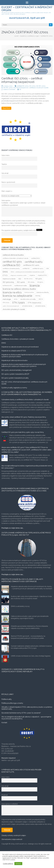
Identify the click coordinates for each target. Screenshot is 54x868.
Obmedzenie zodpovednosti (12, 839)
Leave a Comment (9, 89)
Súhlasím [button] (18, 864)
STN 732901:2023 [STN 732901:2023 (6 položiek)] (34, 303)
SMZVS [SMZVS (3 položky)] (41, 299)
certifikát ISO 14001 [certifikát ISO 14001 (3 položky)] (38, 268)
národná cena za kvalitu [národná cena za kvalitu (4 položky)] (28, 299)
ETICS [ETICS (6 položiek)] (5, 275)
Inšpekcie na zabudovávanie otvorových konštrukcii (20, 347)
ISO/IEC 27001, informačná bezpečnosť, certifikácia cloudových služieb (26, 88)
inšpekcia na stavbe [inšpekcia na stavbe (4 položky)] (9, 279)
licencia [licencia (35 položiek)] (35, 285)
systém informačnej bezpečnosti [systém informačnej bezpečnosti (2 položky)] (11, 306)
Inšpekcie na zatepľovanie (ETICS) (14, 351)
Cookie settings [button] (8, 864)
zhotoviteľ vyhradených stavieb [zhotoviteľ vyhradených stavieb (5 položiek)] (14, 309)
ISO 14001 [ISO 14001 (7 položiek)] (21, 282)
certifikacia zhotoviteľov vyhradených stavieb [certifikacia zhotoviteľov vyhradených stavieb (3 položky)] (15, 258)
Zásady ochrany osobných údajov (14, 835)
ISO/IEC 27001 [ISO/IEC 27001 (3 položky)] (28, 279)
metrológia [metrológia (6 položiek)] (7, 299)
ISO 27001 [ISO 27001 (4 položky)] (31, 282)
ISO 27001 (32, 86)
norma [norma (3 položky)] (16, 299)
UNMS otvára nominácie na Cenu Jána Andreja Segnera (31, 656)
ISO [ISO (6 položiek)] (20, 279)
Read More (6, 108)
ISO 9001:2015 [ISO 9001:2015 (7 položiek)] (8, 282)
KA (20, 89)
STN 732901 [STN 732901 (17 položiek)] (19, 303)
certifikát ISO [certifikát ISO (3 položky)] (26, 268)
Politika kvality (7, 699)
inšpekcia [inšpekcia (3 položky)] (32, 275)
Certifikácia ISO (7, 335)
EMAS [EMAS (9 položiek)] (5, 272)
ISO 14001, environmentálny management (17, 370)
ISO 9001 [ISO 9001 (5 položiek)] (39, 279)
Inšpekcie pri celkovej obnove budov (15, 360)
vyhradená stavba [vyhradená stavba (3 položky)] (27, 306)
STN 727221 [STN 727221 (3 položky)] (6, 303)
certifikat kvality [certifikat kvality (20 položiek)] (34, 262)
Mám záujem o (7, 191)
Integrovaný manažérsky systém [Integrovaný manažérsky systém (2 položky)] (19, 275)
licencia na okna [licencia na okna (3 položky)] (29, 292)
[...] (12, 412)
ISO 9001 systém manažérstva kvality (15, 378)
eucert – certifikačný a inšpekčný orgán (27, 9)
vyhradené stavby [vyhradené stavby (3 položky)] (40, 306)
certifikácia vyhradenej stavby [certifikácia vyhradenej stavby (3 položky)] (11, 268)
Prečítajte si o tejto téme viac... (13, 528)
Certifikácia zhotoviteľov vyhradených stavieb (18, 339)
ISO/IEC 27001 (41, 86)
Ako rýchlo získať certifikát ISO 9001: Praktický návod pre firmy (24, 417)
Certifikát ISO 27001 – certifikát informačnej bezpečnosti (22, 80)
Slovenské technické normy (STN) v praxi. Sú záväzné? (21, 713)
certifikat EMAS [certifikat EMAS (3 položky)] (35, 258)
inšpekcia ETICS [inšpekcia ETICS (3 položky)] (42, 275)
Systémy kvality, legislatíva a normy (14, 388)
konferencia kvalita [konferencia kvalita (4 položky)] (21, 286)
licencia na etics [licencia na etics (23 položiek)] (12, 292)
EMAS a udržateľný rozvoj (20, 606)
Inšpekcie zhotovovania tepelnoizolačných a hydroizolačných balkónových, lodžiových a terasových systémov (24, 365)
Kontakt (4, 723)
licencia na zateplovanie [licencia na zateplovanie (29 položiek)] (17, 296)
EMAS (4, 343)
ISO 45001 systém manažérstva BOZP (15, 374)
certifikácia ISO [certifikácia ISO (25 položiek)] (11, 265)
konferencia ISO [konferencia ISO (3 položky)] (7, 286)
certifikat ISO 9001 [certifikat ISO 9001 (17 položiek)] (12, 262)
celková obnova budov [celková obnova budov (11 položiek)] (13, 255)
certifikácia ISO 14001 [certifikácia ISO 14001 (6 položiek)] (31, 265)
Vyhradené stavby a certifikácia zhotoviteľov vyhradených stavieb (25, 400)
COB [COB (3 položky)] (47, 268)
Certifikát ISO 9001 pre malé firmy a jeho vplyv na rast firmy (23, 432)
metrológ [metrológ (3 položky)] (38, 296)
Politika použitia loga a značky (12, 703)
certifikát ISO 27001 (23, 86)
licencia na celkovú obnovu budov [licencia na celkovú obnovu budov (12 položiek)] (19, 289)
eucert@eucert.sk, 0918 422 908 (27, 18)
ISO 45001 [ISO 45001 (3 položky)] (40, 282)
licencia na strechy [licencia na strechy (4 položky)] (43, 292)
